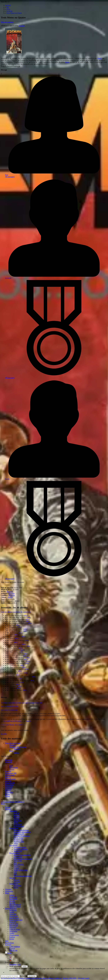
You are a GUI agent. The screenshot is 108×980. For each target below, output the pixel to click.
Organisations (10, 775)
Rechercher (24, 976)
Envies (7, 794)
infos (26, 616)
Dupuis (10, 597)
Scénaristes (9, 787)
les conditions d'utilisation (12, 721)
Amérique (4, 703)
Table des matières (7, 22)
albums (12, 769)
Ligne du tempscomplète (10, 780)
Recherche (9, 760)
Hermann (10, 592)
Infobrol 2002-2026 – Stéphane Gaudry (76, 978)
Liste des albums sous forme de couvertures (16, 612)
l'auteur (28, 721)
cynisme (18, 703)
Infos (11, 766)
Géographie (9, 792)
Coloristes (9, 788)
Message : (13, 745)
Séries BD (9, 762)
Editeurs (8, 790)
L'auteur (12, 948)
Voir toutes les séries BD (9, 710)
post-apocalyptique (28, 703)
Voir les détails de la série (10, 706)
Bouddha (4, 734)
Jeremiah (22, 26)
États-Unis (39, 703)
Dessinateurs (9, 785)
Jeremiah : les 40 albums (18, 747)
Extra (11, 751)
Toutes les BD (10, 783)
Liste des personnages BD (11, 772)
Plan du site (13, 950)
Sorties (7, 796)
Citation (16, 753)
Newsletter (13, 964)
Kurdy (100, 58)
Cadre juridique (15, 947)
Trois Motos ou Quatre (13, 743)
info (19, 964)
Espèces (8, 777)
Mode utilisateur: (15, 966)
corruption (12, 703)
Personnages (14, 767)
